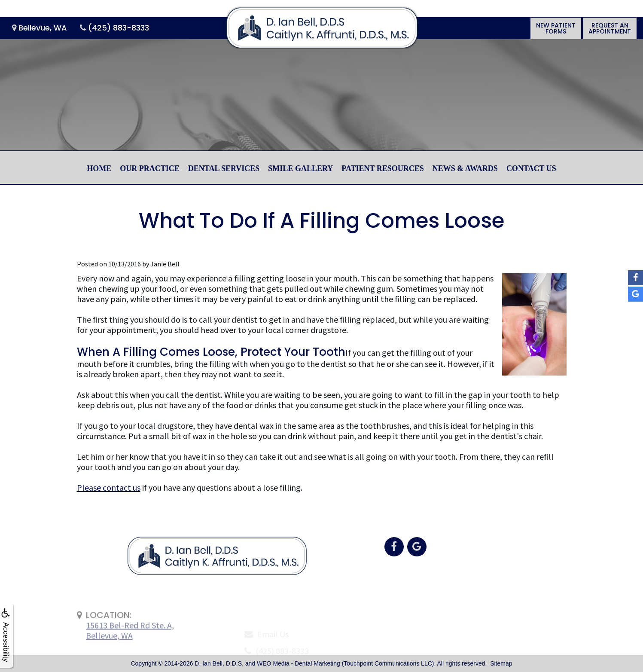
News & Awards (465, 168)
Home (99, 168)
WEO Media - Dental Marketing (299, 663)
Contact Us (531, 168)
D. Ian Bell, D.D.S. (219, 663)
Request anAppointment (610, 28)
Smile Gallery (300, 168)
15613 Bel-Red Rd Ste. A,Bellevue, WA (130, 649)
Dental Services (224, 168)
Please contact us (109, 487)
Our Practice (150, 168)
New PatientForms (556, 28)
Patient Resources (383, 168)
